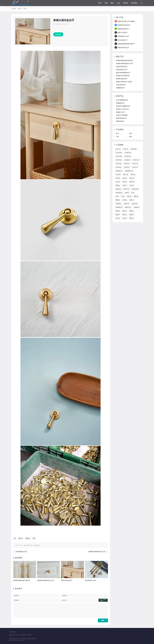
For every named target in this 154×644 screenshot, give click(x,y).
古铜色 (136, 207)
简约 (118, 178)
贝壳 (132, 200)
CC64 (126, 149)
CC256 (119, 160)
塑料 (136, 196)
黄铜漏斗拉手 (120, 112)
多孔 (133, 175)
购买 (112, 3)
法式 (118, 182)
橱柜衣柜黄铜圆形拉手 (123, 73)
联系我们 (134, 3)
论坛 (119, 3)
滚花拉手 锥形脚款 (122, 115)
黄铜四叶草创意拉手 (124, 25)
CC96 (134, 149)
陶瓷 (118, 200)
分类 (106, 3)
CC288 (127, 160)
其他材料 (119, 207)
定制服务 (23, 635)
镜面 (132, 215)
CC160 (128, 153)
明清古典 (135, 189)
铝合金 (135, 204)
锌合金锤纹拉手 (123, 40)
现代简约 (119, 193)
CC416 (135, 164)
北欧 (132, 178)
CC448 (118, 167)
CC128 (119, 153)
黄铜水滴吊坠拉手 (67, 580)
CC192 (119, 156)
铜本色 (28, 538)
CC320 (136, 160)
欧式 (125, 178)
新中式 (21, 538)
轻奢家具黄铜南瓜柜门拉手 (97, 552)
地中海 (118, 189)
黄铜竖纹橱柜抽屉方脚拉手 (22, 580)
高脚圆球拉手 (120, 88)
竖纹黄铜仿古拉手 (21, 552)
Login (21, 639)
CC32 (118, 149)
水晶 (129, 196)
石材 (125, 200)
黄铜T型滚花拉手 (122, 118)
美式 (125, 182)
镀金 (125, 215)
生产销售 (17, 635)
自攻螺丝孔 (129, 171)
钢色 (125, 211)
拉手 (20, 9)
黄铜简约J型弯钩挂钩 (123, 76)
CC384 (127, 164)
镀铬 (132, 211)
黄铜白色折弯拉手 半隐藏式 (126, 21)
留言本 (126, 3)
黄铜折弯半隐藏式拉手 (123, 106)
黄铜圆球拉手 (120, 103)
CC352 (118, 164)
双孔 (126, 175)
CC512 (135, 167)
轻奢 (132, 182)
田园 (118, 185)
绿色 (125, 218)
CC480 (127, 167)
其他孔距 (119, 171)
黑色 (118, 211)
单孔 (34, 538)
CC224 (128, 156)
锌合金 (127, 204)
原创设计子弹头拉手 (122, 109)
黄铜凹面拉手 (120, 121)
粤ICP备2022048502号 (30, 639)
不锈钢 (118, 204)
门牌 (117, 137)
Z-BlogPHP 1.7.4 (21, 640)
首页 (100, 3)
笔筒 (131, 137)
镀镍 (118, 215)
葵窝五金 (12, 635)
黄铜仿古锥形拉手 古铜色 (124, 82)
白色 (118, 218)
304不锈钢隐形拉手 (122, 100)
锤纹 (132, 218)
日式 (132, 185)
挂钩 (131, 133)
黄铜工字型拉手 (123, 33)
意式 (125, 185)
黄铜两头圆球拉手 (123, 29)
